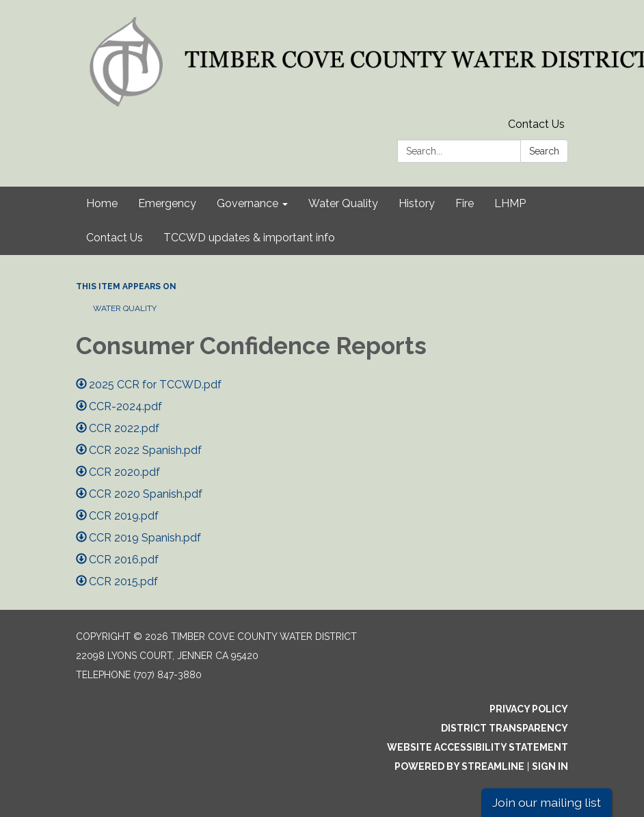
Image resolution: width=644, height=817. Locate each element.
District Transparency (505, 728)
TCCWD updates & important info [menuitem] (249, 238)
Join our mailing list (547, 802)
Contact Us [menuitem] (115, 238)
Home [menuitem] (102, 203)
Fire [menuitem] (465, 203)
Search (544, 151)
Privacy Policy (529, 709)
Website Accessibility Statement (478, 747)
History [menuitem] (417, 203)
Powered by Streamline (459, 766)
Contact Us (536, 124)
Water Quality (125, 308)
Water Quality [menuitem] (343, 203)
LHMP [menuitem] (510, 203)
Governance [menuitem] (247, 203)
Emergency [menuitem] (167, 203)
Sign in (550, 766)
